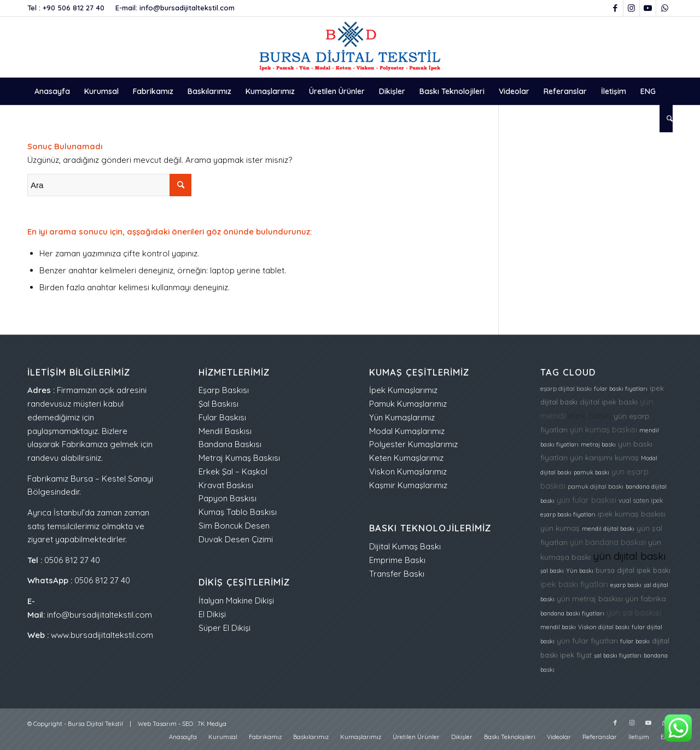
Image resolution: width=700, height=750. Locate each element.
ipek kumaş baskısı (632, 514)
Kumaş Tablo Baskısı (238, 512)
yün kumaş (560, 528)
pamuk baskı (591, 472)
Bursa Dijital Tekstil (95, 724)
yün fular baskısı (587, 500)
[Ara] (666, 119)
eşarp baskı (626, 585)
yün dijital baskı (629, 556)
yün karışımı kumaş (604, 457)
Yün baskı (580, 571)
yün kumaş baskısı (603, 429)
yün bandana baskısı (608, 542)
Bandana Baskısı (230, 444)
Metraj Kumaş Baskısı (239, 458)
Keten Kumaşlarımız (406, 458)
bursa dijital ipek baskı (633, 570)
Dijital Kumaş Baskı (405, 546)
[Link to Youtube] (648, 8)
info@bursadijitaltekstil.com (187, 8)
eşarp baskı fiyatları (568, 514)
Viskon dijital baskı (604, 627)
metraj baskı (598, 444)
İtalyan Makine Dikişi (236, 600)
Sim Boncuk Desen (234, 526)
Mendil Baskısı (225, 431)
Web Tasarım (157, 724)
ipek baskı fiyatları (574, 584)
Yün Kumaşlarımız (402, 417)
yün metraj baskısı (590, 598)
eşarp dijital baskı (566, 389)
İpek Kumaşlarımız (403, 390)
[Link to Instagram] (631, 8)
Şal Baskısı (218, 404)
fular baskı (635, 641)
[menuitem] (52, 91)
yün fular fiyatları (587, 640)
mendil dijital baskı (608, 529)
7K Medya (212, 724)
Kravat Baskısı (226, 485)
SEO (188, 724)
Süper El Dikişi (224, 628)
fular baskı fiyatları (621, 389)
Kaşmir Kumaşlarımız (408, 485)
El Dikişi (212, 614)
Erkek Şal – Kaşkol (233, 471)
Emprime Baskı (397, 560)
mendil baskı (558, 627)
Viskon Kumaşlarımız (408, 471)
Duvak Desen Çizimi (236, 539)
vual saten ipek (641, 500)
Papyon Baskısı (227, 498)
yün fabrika (646, 598)
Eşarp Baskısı (224, 390)
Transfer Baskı (397, 574)
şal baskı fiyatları (618, 655)
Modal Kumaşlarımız (407, 431)
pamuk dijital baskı (596, 487)
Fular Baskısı (222, 417)
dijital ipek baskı (609, 402)
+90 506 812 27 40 (74, 8)
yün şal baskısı (634, 613)
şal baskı (552, 571)
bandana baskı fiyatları (572, 613)
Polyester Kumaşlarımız (413, 444)
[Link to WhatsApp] (664, 8)
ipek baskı (590, 415)
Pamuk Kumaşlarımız (408, 404)
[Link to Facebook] (615, 8)
